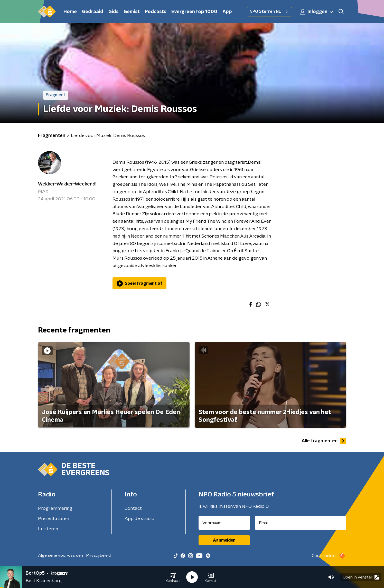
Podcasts (156, 12)
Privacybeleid (98, 555)
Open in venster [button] (361, 577)
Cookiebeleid (324, 556)
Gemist (132, 12)
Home (70, 12)
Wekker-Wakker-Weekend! (67, 184)
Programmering (55, 508)
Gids (113, 12)
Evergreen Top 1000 (194, 12)
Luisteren (48, 529)
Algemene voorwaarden (60, 555)
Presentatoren (54, 519)
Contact (133, 508)
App (227, 12)
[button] (173, 577)
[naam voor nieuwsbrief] (224, 523)
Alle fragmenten (324, 441)
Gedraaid (93, 12)
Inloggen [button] (317, 12)
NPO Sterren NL (269, 12)
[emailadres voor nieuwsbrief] (301, 523)
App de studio (139, 519)
